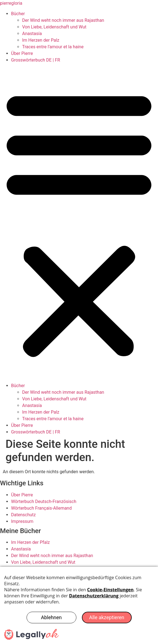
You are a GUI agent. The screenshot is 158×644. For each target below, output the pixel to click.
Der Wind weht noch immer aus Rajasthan (63, 20)
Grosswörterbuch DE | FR (36, 60)
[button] (79, 223)
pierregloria (11, 3)
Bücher (18, 14)
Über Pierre (22, 53)
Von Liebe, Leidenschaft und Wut (54, 27)
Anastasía (32, 34)
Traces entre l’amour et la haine (53, 47)
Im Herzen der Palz (41, 40)
